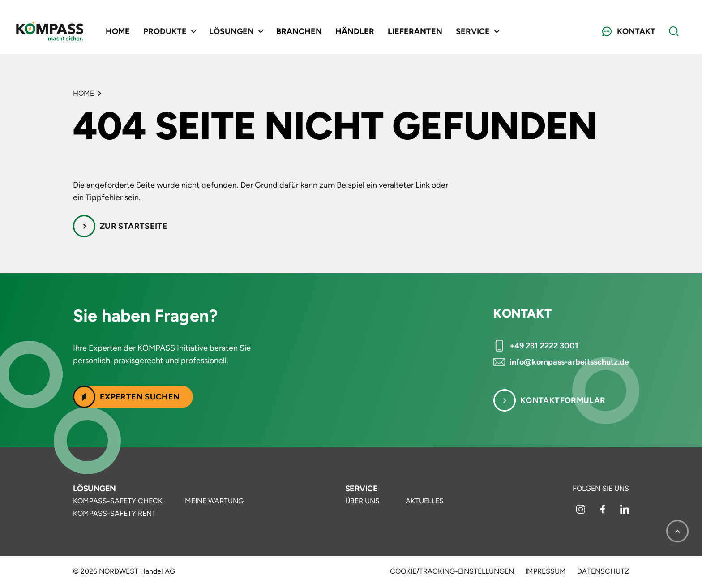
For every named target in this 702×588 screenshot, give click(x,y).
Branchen (299, 31)
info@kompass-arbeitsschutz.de (569, 362)
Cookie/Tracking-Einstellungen (452, 571)
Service (361, 489)
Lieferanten (415, 31)
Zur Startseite (134, 226)
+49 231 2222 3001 (544, 346)
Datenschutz (603, 571)
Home (118, 31)
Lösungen (94, 489)
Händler (355, 31)
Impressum (546, 571)
